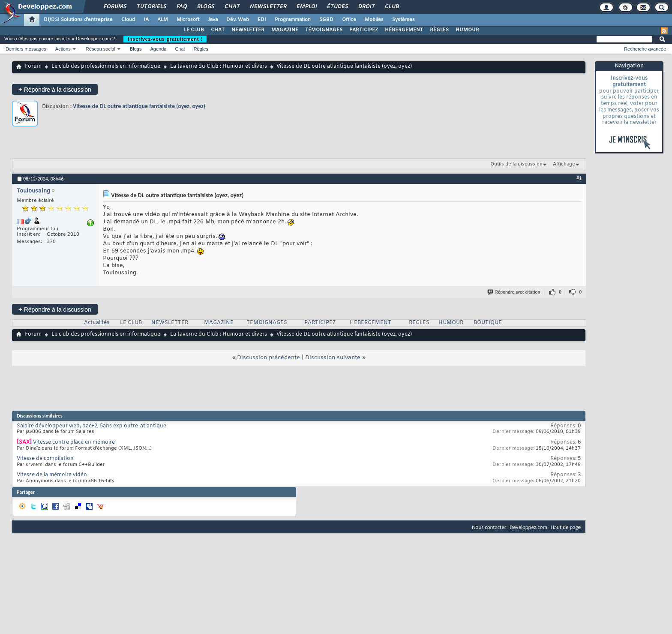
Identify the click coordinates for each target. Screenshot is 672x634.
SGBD (326, 20)
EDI (262, 20)
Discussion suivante (333, 358)
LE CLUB (194, 30)
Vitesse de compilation (45, 459)
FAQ (181, 7)
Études (337, 7)
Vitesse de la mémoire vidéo (52, 475)
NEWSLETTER (248, 30)
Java (213, 20)
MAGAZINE (285, 30)
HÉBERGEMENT (404, 30)
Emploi (306, 7)
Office (349, 20)
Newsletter (268, 7)
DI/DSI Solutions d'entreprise (78, 20)
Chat (232, 7)
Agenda (158, 49)
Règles (201, 49)
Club (391, 7)
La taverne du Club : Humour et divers (219, 66)
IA (146, 20)
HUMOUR (467, 30)
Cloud (128, 20)
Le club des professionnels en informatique (106, 66)
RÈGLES (439, 30)
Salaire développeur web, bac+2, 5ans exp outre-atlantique (91, 426)
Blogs (205, 7)
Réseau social (100, 49)
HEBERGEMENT (370, 323)
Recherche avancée (645, 49)
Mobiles (374, 20)
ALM (163, 20)
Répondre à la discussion (55, 89)
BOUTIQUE (488, 323)
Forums (115, 7)
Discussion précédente (268, 358)
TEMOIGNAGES (267, 323)
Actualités (97, 323)
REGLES (419, 323)
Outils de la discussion (516, 164)
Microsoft (188, 20)
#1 (579, 178)
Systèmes (403, 20)
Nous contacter (489, 527)
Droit (366, 7)
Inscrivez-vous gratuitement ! (165, 39)
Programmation (293, 20)
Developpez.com (528, 527)
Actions (63, 49)
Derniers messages (26, 49)
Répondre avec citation (514, 292)
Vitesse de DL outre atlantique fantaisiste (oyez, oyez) (139, 106)
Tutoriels (151, 7)
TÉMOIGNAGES (324, 30)
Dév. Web (238, 20)
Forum (33, 66)
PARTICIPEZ (364, 30)
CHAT (218, 30)
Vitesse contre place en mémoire (74, 442)
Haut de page (566, 527)
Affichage (564, 164)
